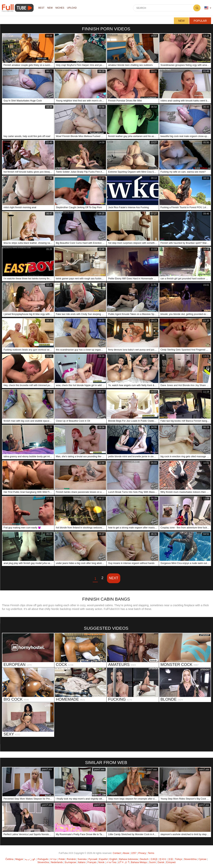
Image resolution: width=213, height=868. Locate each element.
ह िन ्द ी (124, 862)
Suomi (152, 862)
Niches (60, 8)
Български (70, 862)
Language (206, 8)
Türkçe (178, 859)
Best (41, 8)
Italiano (82, 862)
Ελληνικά (171, 862)
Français (92, 862)
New (181, 21)
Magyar (19, 859)
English (113, 859)
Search (197, 8)
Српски (202, 859)
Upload (72, 8)
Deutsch (144, 859)
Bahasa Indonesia (129, 859)
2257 (134, 853)
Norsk (101, 862)
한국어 (163, 859)
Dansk (161, 862)
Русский (93, 859)
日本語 (154, 859)
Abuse (126, 853)
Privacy (142, 853)
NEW (50, 8)
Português (43, 859)
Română (71, 859)
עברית (53, 859)
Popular (200, 21)
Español (103, 859)
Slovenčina (43, 862)
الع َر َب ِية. (30, 859)
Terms (151, 853)
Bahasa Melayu (139, 862)
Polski (62, 859)
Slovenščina (190, 859)
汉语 (171, 859)
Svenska (82, 859)
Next (114, 578)
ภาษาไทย (111, 862)
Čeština (9, 859)
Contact (117, 853)
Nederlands (57, 862)
